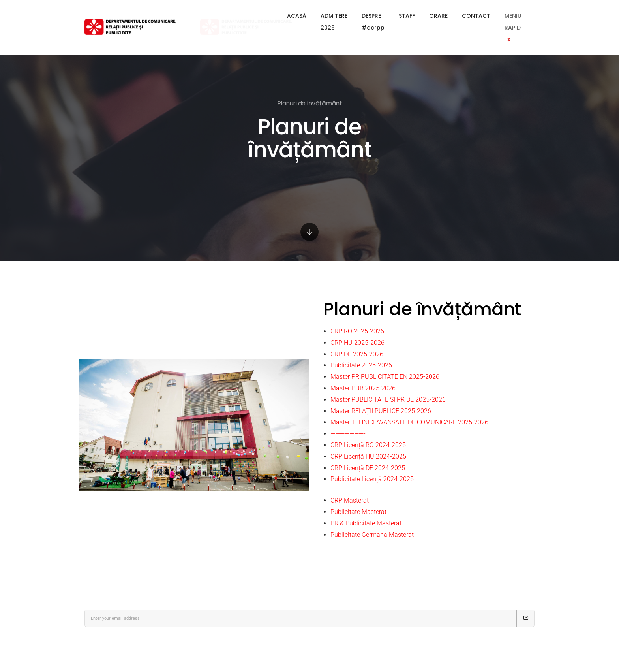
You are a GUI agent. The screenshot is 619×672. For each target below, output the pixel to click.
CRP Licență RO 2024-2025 (368, 445)
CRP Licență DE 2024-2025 (368, 468)
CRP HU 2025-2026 (357, 343)
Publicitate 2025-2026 (361, 365)
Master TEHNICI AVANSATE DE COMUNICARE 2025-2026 (409, 422)
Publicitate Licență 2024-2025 (372, 479)
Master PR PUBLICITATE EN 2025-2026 (385, 377)
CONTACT (452, 16)
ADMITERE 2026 (281, 16)
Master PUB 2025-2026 (363, 388)
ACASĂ (236, 16)
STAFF (383, 16)
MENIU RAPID (501, 16)
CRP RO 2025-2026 (357, 331)
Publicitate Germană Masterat (372, 535)
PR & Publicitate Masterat (366, 523)
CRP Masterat (350, 500)
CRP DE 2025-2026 (357, 354)
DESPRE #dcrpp (339, 16)
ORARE (415, 16)
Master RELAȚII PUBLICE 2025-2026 (381, 411)
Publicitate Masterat (358, 512)
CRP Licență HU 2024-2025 (368, 456)
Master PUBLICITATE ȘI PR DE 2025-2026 (388, 400)
